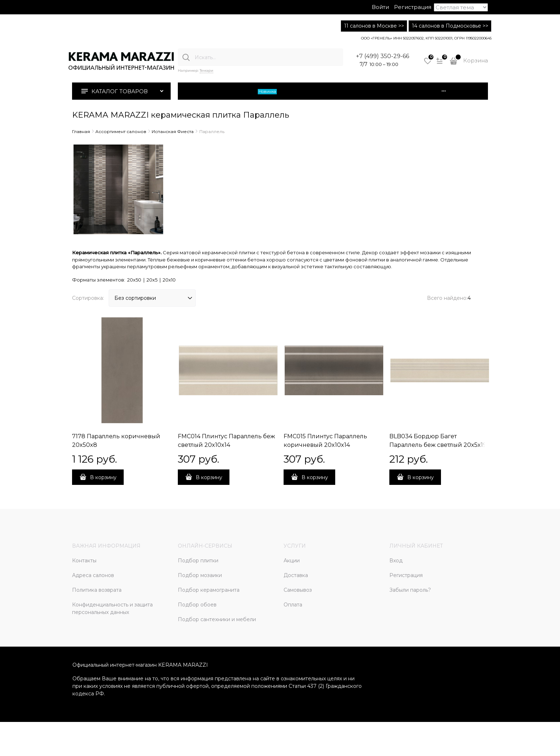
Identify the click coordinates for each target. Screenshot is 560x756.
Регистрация (413, 7)
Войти (380, 7)
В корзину (103, 477)
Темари (207, 70)
